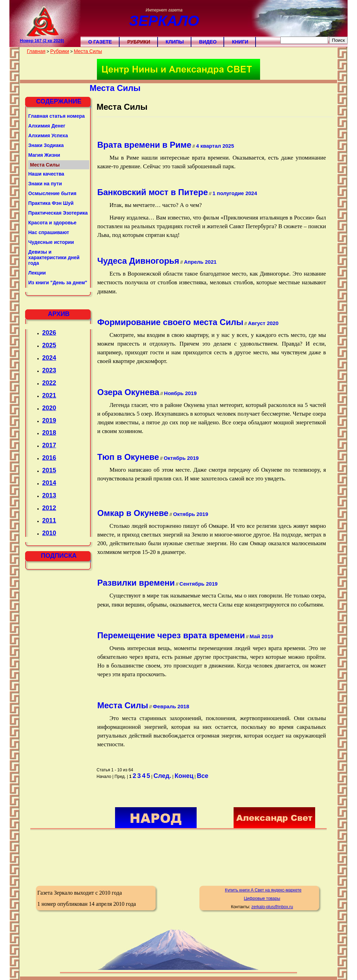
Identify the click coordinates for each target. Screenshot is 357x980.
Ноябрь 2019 (180, 393)
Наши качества (46, 174)
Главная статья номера (56, 116)
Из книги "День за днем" (58, 283)
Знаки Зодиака (46, 145)
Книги (240, 42)
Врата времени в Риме (144, 145)
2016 (49, 458)
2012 (49, 508)
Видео (208, 42)
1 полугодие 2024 (235, 193)
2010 (49, 533)
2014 (49, 483)
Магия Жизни (44, 155)
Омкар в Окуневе (133, 513)
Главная (36, 51)
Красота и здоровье (52, 223)
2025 (49, 345)
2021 (49, 395)
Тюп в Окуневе (128, 457)
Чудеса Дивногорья (138, 261)
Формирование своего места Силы (170, 322)
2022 (49, 383)
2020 (49, 408)
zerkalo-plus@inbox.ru (272, 907)
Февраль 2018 (171, 706)
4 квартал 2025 (215, 146)
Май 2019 (261, 636)
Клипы (175, 42)
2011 (49, 520)
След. (162, 776)
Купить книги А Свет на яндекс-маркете (263, 890)
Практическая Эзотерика (58, 213)
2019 (49, 420)
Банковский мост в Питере (153, 192)
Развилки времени (136, 583)
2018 (49, 433)
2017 (49, 445)
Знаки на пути (45, 184)
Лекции (37, 273)
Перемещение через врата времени (171, 635)
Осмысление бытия (52, 193)
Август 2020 (263, 323)
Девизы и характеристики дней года (54, 257)
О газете (100, 42)
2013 (49, 495)
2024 (49, 358)
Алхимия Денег (47, 126)
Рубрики (139, 42)
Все (203, 776)
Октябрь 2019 (181, 458)
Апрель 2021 (200, 262)
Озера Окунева (128, 392)
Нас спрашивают (49, 232)
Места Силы (88, 51)
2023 (49, 370)
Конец (184, 776)
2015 (49, 470)
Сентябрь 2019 (199, 584)
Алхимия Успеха (48, 136)
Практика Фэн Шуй (51, 203)
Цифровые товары (262, 898)
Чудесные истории (51, 242)
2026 (49, 333)
